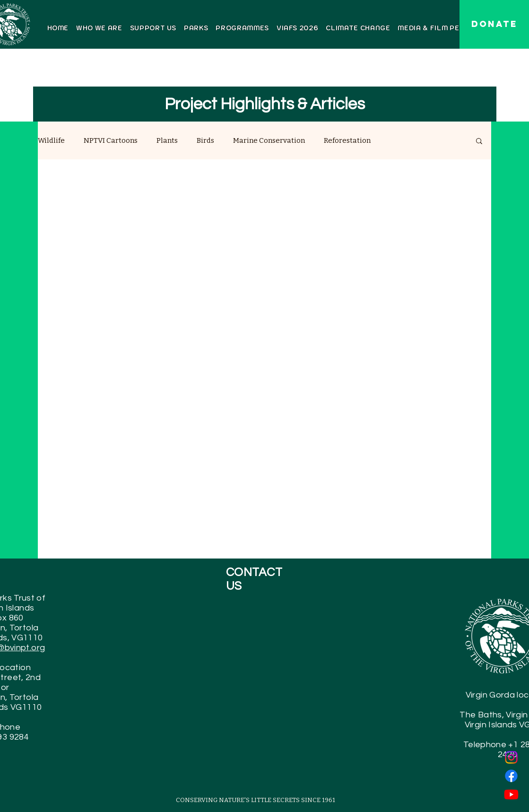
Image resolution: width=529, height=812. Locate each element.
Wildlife (51, 140)
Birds (205, 140)
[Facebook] (511, 776)
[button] (479, 142)
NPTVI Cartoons (111, 140)
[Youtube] (511, 794)
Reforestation (347, 140)
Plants (167, 140)
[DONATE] (494, 24)
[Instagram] (511, 757)
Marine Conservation (269, 140)
